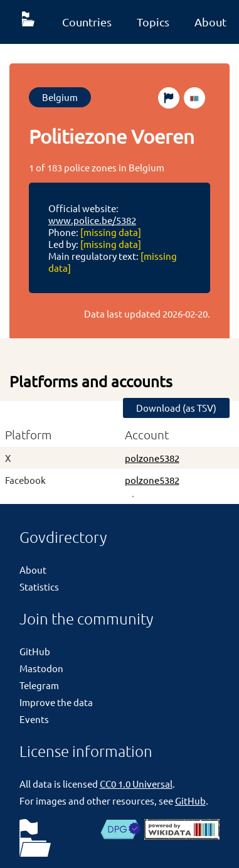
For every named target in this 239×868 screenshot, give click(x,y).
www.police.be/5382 (92, 220)
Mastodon (41, 668)
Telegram (39, 685)
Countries (87, 22)
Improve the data (56, 702)
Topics (153, 22)
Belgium (60, 97)
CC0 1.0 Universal (136, 784)
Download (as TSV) (176, 408)
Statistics (39, 587)
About (33, 570)
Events (34, 719)
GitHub (35, 651)
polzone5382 (152, 458)
